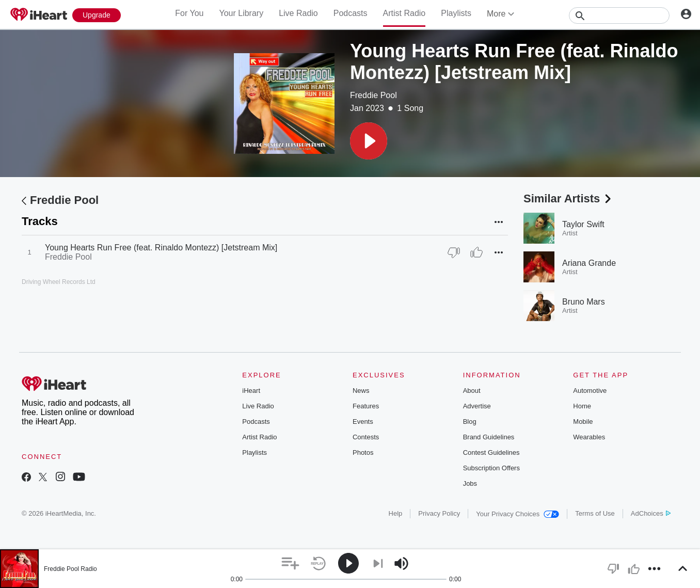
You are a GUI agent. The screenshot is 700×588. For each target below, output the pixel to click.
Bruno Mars (584, 302)
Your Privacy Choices (518, 514)
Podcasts (351, 13)
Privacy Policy (439, 513)
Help (396, 513)
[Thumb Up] (476, 252)
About (472, 391)
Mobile (583, 422)
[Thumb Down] (454, 252)
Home (582, 406)
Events (363, 422)
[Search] (619, 15)
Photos (363, 452)
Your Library (241, 13)
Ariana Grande (589, 263)
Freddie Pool (373, 95)
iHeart (251, 391)
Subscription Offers (491, 468)
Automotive (590, 391)
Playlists (456, 13)
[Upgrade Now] (97, 15)
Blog (470, 422)
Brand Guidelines (489, 437)
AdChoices (651, 513)
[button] (369, 141)
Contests (366, 437)
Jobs (470, 483)
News (361, 391)
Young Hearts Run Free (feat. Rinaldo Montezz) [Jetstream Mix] (161, 248)
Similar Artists (568, 198)
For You (189, 13)
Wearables (589, 437)
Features (366, 406)
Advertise (477, 406)
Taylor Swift (583, 224)
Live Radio (298, 13)
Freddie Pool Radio (70, 569)
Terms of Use (595, 513)
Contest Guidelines (491, 452)
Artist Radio (404, 13)
